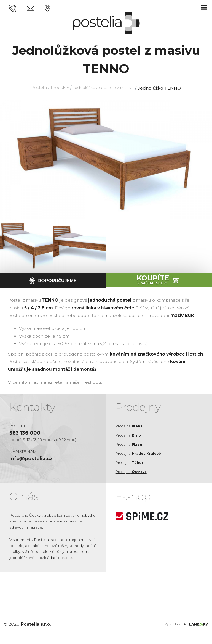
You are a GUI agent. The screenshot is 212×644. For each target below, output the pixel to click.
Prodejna (130, 426)
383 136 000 (26, 433)
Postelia (35, 88)
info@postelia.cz (33, 459)
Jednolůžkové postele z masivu (105, 88)
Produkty (58, 88)
